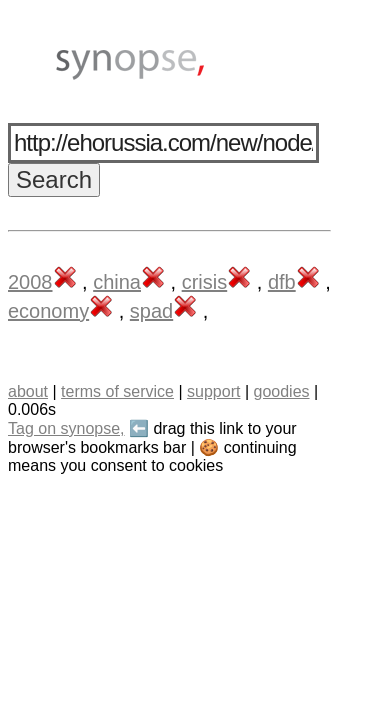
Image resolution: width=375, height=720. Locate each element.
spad (151, 311)
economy (48, 311)
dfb (282, 282)
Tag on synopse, (66, 428)
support (213, 391)
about (28, 391)
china (117, 282)
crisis (205, 282)
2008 (30, 282)
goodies (281, 391)
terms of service (117, 391)
